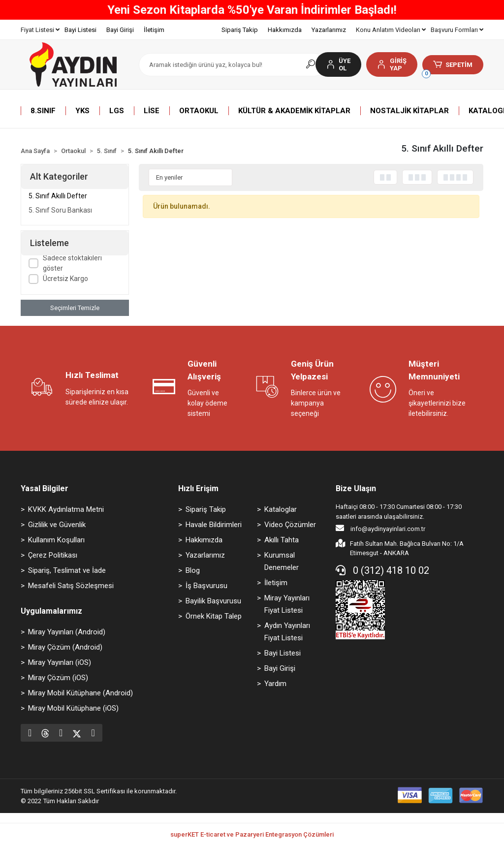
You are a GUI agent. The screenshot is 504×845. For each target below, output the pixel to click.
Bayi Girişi (120, 30)
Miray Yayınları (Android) (67, 632)
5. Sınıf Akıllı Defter (58, 196)
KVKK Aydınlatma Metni (66, 509)
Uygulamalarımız (51, 611)
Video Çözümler (290, 525)
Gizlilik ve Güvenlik (57, 525)
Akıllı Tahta (282, 540)
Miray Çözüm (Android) (65, 647)
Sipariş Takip (240, 30)
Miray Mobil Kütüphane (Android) (80, 693)
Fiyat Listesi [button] (40, 30)
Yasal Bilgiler (45, 488)
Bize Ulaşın (356, 488)
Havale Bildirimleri (214, 525)
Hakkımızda (285, 30)
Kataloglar (281, 509)
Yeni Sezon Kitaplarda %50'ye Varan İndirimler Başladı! (252, 10)
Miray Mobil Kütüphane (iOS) (73, 708)
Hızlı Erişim (198, 488)
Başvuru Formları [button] (457, 30)
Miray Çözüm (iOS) (58, 678)
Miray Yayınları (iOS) (60, 662)
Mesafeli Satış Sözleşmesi (71, 586)
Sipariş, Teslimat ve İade (67, 570)
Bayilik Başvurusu (213, 601)
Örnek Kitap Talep (214, 616)
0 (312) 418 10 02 (382, 570)
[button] (392, 64)
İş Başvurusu (206, 586)
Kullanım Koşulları (56, 540)
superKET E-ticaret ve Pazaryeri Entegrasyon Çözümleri (252, 834)
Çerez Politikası (53, 555)
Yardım (275, 684)
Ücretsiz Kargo (65, 279)
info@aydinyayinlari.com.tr (380, 528)
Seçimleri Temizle (75, 308)
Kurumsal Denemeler (282, 561)
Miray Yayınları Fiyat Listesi (287, 604)
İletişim (154, 30)
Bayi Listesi (80, 30)
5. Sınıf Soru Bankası (60, 210)
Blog (193, 570)
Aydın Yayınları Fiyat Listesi (287, 632)
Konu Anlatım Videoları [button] (391, 30)
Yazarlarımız (329, 30)
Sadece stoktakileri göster (72, 263)
